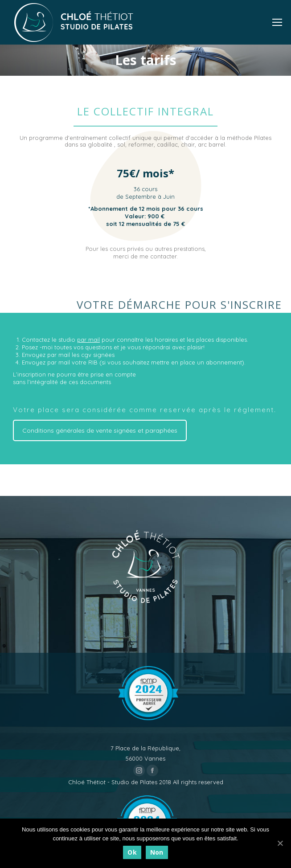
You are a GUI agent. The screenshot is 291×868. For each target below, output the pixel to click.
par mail (88, 340)
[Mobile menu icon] (277, 22)
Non (157, 852)
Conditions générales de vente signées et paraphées (100, 430)
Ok (132, 852)
